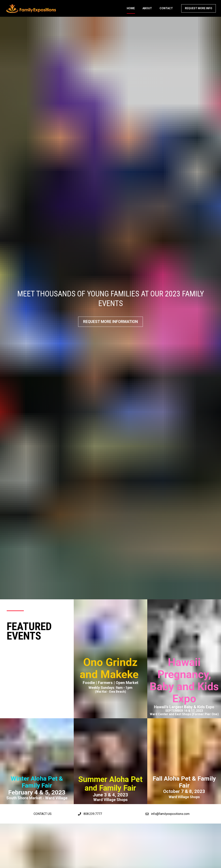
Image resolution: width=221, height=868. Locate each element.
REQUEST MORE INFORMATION (110, 290)
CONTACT (166, 11)
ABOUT (147, 11)
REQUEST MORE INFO (199, 11)
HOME (131, 11)
